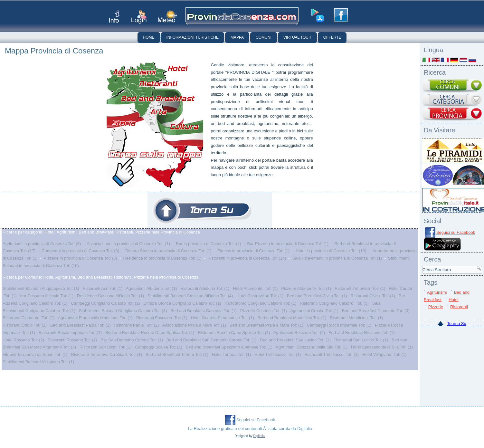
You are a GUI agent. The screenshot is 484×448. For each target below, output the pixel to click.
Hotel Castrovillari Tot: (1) (260, 296)
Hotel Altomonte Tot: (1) (255, 288)
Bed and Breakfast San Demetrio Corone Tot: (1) (212, 340)
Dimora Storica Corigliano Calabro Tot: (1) (182, 303)
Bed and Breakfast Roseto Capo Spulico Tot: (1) (150, 333)
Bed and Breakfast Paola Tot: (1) (81, 325)
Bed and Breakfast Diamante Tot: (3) (376, 311)
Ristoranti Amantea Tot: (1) (360, 288)
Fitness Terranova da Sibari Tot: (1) (35, 354)
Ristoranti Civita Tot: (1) (373, 296)
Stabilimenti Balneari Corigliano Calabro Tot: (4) (123, 311)
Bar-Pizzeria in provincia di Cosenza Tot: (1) (288, 244)
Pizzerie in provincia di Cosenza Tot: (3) (81, 258)
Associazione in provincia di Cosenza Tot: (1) (128, 244)
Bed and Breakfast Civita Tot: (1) (317, 296)
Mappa (237, 37)
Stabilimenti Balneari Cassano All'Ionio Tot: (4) (190, 296)
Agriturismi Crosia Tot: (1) (314, 311)
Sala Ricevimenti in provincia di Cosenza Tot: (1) (337, 258)
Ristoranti (459, 307)
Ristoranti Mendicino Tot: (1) (356, 318)
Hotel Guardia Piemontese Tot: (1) (223, 318)
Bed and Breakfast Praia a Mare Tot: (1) (266, 325)
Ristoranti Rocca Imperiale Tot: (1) (70, 333)
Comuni (264, 37)
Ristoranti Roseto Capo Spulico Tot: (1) (234, 333)
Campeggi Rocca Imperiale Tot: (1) (339, 325)
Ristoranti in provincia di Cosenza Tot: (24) (247, 258)
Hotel (453, 300)
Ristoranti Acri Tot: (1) (102, 288)
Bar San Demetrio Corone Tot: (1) (132, 340)
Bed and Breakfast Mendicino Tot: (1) (292, 318)
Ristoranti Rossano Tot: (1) (72, 340)
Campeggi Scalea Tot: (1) (158, 347)
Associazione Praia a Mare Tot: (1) (194, 325)
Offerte (332, 37)
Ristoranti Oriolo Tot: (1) (25, 325)
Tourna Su (456, 324)
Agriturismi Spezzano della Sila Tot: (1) (312, 347)
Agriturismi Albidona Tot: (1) (152, 288)
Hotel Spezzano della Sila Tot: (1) (382, 347)
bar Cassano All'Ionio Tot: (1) (47, 296)
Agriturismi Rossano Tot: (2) (299, 333)
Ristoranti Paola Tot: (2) (136, 325)
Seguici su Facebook (456, 232)
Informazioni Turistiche (193, 37)
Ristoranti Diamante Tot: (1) (29, 318)
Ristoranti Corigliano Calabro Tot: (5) (334, 303)
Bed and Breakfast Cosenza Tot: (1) (204, 311)
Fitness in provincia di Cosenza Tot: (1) (254, 251)
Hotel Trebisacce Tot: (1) (278, 354)
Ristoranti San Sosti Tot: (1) (106, 347)
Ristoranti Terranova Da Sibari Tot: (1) (107, 354)
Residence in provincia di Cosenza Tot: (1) (162, 258)
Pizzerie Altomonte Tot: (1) (306, 288)
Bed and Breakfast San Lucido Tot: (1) (295, 340)
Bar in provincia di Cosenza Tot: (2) (209, 244)
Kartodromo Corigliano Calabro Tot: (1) (260, 303)
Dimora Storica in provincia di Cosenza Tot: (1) (168, 251)
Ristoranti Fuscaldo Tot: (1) (162, 318)
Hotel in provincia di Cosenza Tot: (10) (331, 251)
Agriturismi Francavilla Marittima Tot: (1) (95, 318)
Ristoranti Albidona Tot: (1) (205, 288)
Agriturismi (437, 292)
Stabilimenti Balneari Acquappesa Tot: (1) (41, 288)
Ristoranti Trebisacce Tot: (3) (332, 354)
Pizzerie (436, 307)
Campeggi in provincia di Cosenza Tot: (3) (80, 251)
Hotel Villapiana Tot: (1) (384, 354)
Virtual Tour (297, 37)
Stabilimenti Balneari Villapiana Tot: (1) (38, 362)
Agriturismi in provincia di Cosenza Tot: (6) (42, 244)
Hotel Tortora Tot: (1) (232, 354)
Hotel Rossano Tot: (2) (23, 340)
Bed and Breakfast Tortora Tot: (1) (177, 354)
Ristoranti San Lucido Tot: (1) (361, 340)
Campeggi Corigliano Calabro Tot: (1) (105, 303)
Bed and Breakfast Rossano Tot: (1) (362, 333)
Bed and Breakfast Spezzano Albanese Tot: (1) (229, 347)
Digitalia (305, 429)
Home (149, 37)
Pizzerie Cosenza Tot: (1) (264, 311)
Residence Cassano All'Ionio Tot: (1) (110, 296)
